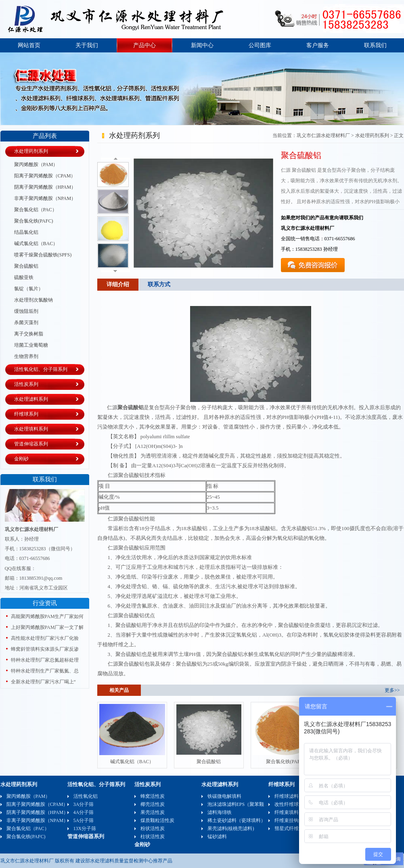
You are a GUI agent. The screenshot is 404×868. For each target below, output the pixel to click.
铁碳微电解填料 (224, 796)
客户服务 (318, 45)
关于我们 (87, 45)
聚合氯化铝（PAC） (36, 210)
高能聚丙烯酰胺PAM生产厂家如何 (47, 616)
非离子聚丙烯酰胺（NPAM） (45, 198)
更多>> (392, 690)
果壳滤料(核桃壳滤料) (231, 828)
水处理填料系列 (31, 429)
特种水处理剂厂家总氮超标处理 (45, 660)
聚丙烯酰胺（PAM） (36, 164)
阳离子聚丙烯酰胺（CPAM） (45, 176)
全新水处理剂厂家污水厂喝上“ (43, 682)
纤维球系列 (26, 414)
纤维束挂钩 (287, 820)
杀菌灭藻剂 (26, 323)
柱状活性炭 (153, 837)
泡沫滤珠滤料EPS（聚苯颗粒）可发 (246, 804)
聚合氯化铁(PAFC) (34, 221)
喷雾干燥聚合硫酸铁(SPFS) (43, 255)
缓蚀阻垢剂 (26, 311)
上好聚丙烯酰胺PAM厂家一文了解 (47, 627)
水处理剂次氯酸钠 (33, 300)
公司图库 (260, 45)
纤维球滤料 (287, 796)
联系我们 (375, 45)
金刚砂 (21, 459)
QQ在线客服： (20, 568)
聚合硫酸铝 (26, 266)
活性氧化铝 (86, 796)
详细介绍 (118, 284)
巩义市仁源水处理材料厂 (323, 135)
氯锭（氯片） (29, 289)
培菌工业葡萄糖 (31, 345)
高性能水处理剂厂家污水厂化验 (45, 638)
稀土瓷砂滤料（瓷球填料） (237, 820)
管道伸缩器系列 (31, 444)
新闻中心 (202, 45)
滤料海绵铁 (220, 812)
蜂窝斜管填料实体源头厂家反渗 (45, 649)
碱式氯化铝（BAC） (36, 244)
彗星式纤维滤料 (291, 828)
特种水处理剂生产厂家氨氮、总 (45, 671)
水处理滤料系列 (31, 399)
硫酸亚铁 (24, 277)
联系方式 (159, 284)
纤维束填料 (287, 812)
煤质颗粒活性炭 (157, 820)
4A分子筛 (84, 812)
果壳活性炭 (153, 812)
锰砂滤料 (217, 837)
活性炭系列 (26, 384)
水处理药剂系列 (31, 151)
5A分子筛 (84, 820)
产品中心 (144, 45)
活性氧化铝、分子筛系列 (41, 369)
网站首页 (29, 45)
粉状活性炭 (153, 828)
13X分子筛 (85, 828)
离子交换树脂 (29, 334)
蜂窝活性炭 (153, 796)
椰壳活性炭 (153, 804)
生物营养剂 (26, 356)
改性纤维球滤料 (291, 804)
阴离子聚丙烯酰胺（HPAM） (45, 187)
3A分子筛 (84, 804)
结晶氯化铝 (26, 232)
